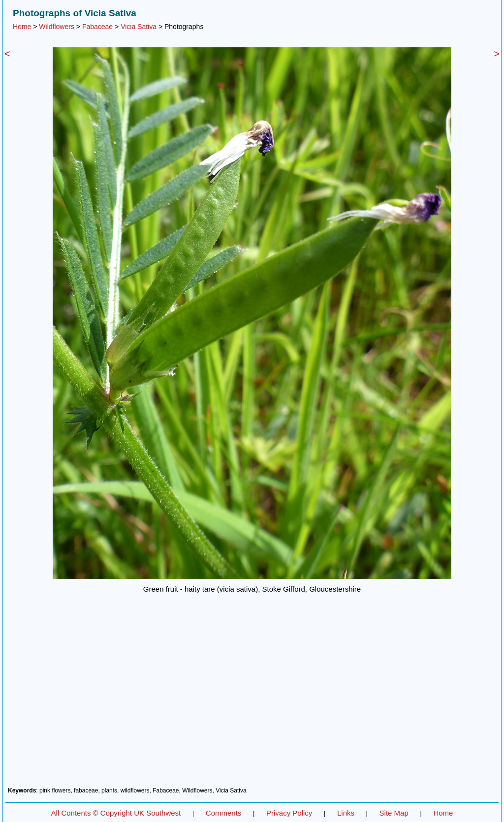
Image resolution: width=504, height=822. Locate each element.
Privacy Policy (289, 813)
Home (22, 27)
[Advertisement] (252, 702)
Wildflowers (57, 27)
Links (346, 813)
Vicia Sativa (139, 27)
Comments (224, 813)
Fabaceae (97, 27)
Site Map (394, 813)
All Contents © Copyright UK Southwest (116, 813)
